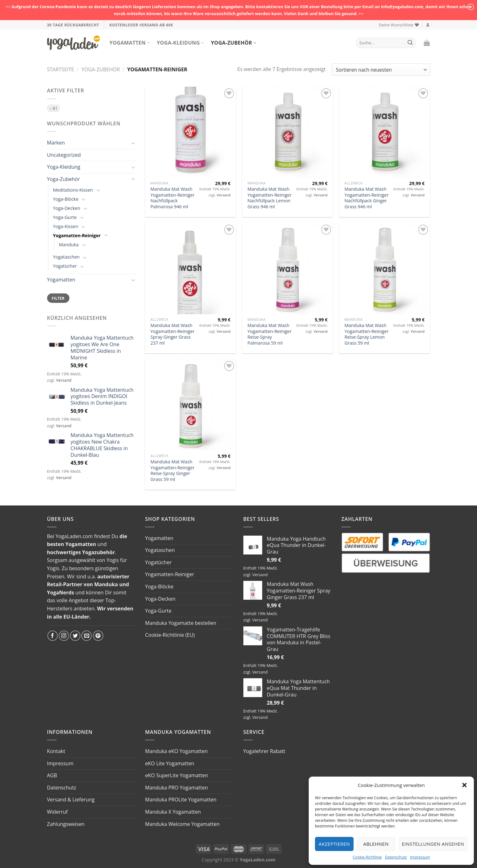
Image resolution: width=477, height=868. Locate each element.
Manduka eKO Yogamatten (176, 751)
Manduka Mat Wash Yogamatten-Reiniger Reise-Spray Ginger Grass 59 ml (172, 471)
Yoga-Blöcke (66, 199)
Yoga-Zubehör (234, 43)
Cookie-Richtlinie (367, 857)
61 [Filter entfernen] (55, 108)
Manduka (69, 245)
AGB (52, 775)
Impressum (420, 857)
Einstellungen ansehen (433, 844)
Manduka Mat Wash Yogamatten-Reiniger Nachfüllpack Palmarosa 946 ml (172, 198)
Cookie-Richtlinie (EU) (170, 635)
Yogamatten (130, 43)
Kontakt (56, 751)
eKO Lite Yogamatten (170, 763)
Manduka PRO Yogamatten (176, 788)
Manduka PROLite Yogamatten (181, 800)
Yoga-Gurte (65, 217)
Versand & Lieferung (71, 800)
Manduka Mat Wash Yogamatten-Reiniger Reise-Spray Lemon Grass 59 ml (366, 334)
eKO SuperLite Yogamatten (177, 775)
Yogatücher (65, 266)
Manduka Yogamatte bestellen (181, 623)
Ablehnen (376, 844)
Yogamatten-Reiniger (77, 235)
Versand (64, 380)
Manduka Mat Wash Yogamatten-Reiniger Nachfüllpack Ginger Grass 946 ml (366, 198)
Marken (56, 143)
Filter (58, 298)
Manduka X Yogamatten (173, 812)
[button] (464, 785)
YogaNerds (61, 592)
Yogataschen (66, 257)
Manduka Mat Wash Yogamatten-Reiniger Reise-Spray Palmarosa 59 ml (269, 334)
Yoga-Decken (67, 208)
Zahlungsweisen (66, 824)
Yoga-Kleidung (180, 43)
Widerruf (57, 812)
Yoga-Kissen (66, 226)
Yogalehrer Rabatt (264, 751)
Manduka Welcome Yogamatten (182, 824)
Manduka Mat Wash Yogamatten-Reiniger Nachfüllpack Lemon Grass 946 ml (269, 198)
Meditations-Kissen (73, 190)
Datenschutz (396, 857)
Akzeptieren (334, 844)
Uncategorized (64, 155)
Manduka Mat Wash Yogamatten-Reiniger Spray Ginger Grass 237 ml (172, 334)
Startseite (61, 69)
